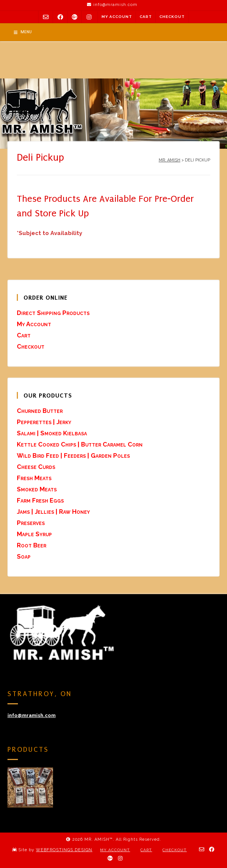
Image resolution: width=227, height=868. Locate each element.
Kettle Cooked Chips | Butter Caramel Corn (80, 444)
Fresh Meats (34, 478)
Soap (24, 556)
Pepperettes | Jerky (44, 422)
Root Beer (32, 545)
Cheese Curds (36, 467)
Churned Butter (40, 411)
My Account (117, 17)
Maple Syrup (34, 534)
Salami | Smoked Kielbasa (52, 433)
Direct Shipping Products (53, 313)
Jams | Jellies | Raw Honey (53, 512)
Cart (146, 17)
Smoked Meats (37, 489)
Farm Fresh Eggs (40, 500)
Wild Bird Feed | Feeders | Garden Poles (73, 455)
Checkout (172, 17)
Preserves (31, 523)
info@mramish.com (32, 715)
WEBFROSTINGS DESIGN (64, 850)
